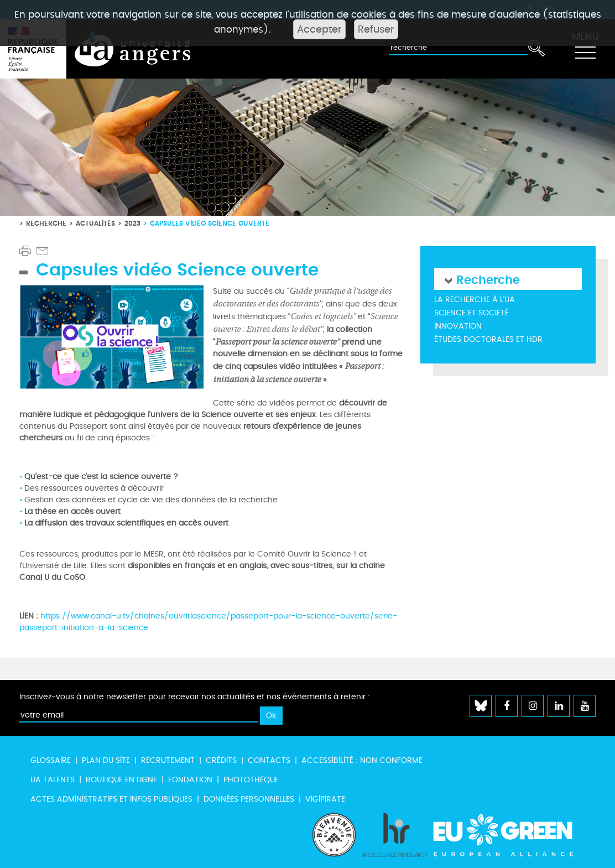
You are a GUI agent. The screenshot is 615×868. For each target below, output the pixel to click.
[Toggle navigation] (585, 49)
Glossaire (51, 760)
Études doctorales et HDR (488, 339)
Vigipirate (325, 799)
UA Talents (53, 780)
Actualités (95, 223)
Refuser (376, 29)
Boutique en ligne (121, 780)
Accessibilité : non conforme (362, 760)
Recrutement (168, 760)
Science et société (471, 313)
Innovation (458, 326)
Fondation (190, 780)
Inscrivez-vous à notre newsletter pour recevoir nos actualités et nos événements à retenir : (195, 697)
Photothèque (251, 780)
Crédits (221, 760)
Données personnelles (249, 799)
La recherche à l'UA (475, 300)
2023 (132, 223)
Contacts (269, 760)
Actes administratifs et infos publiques (111, 799)
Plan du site (106, 760)
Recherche (46, 223)
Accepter (319, 29)
